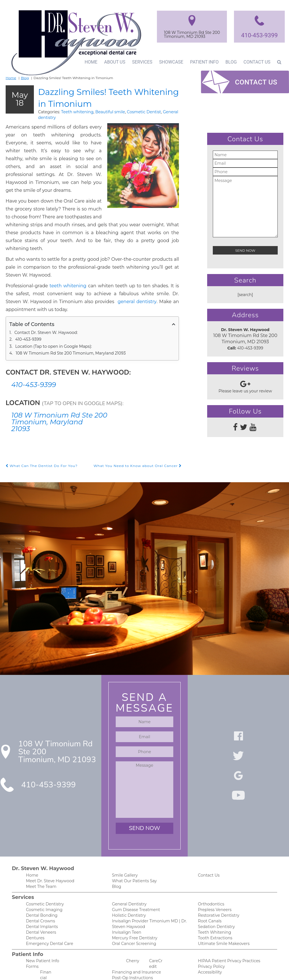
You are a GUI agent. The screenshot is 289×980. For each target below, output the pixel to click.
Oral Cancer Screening (133, 916)
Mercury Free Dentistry (133, 910)
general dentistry (41, 279)
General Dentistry (128, 874)
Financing (35, 957)
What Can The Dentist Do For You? (39, 435)
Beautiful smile (102, 111)
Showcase (169, 62)
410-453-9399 (259, 35)
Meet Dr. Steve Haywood (49, 850)
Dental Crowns (40, 892)
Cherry (132, 933)
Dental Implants (41, 898)
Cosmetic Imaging (42, 880)
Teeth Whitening (213, 904)
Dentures (34, 910)
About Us (113, 62)
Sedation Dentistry (215, 898)
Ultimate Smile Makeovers (222, 916)
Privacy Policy (210, 939)
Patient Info (203, 62)
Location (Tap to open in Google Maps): (51, 315)
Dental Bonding (40, 886)
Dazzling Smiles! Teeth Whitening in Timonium (102, 97)
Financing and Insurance (134, 945)
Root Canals (209, 892)
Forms (32, 939)
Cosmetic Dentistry (43, 874)
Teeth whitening (72, 111)
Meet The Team (40, 856)
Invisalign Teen (126, 904)
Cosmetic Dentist (133, 111)
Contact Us (257, 62)
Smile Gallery (124, 845)
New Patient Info (41, 933)
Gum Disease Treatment (134, 880)
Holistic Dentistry (128, 886)
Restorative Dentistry (217, 886)
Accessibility (209, 945)
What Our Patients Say (133, 850)
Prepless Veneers (214, 880)
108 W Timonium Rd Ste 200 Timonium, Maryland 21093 (67, 322)
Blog (230, 62)
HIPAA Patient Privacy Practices (226, 933)
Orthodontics (210, 874)
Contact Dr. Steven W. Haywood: (45, 302)
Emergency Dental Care (47, 916)
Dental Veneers (40, 904)
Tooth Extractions (214, 910)
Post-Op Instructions (131, 951)
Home (89, 62)
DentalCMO (187, 970)
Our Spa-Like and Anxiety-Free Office (146, 957)
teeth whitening (58, 262)
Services (140, 62)
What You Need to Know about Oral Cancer (140, 435)
